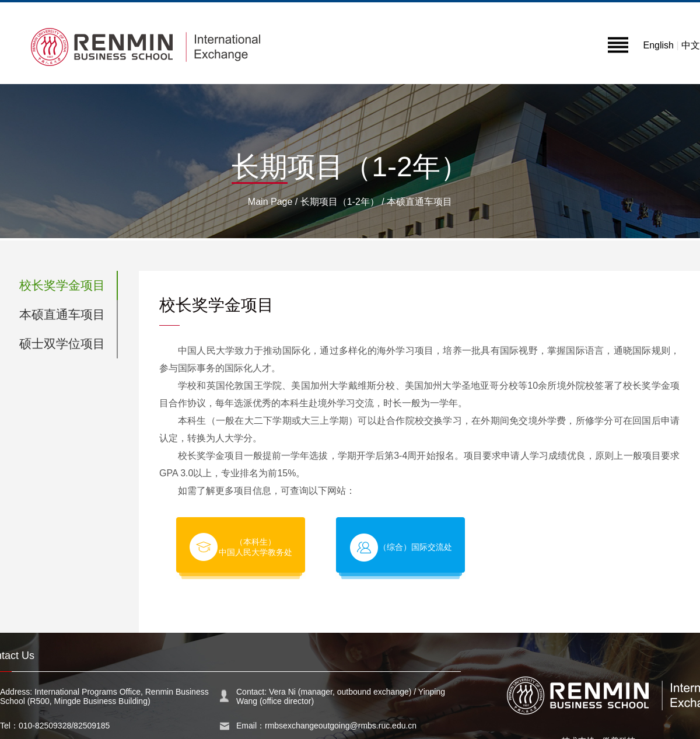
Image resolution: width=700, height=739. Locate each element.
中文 (691, 45)
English (658, 45)
